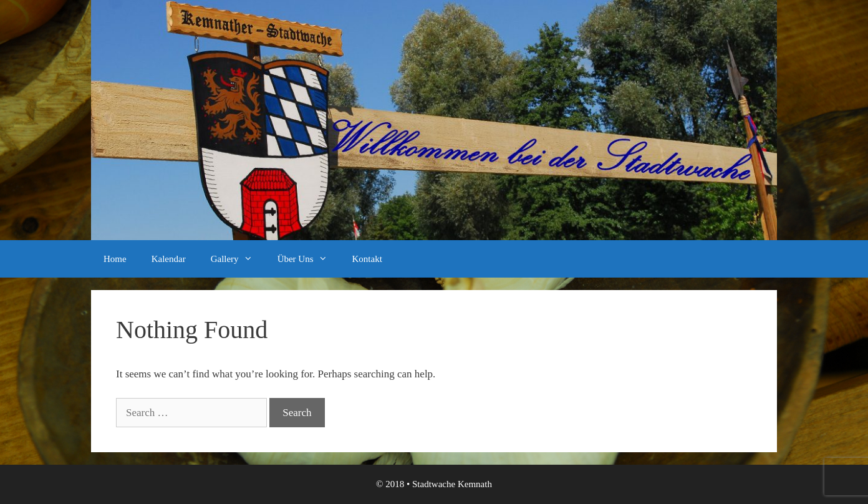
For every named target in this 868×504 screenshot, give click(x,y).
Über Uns (309, 259)
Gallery (238, 259)
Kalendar (169, 259)
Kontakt (367, 259)
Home (115, 259)
